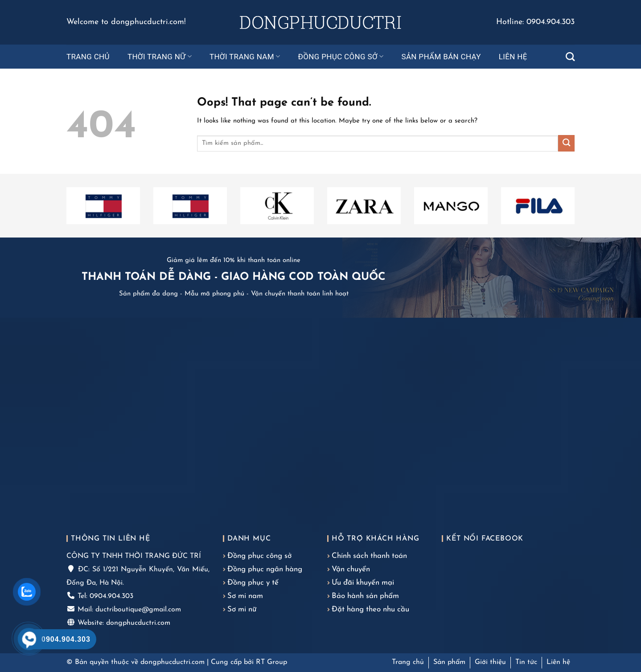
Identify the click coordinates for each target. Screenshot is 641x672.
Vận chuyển (351, 569)
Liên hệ (513, 57)
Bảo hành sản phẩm (365, 596)
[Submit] (566, 143)
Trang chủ (88, 57)
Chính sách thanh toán (369, 556)
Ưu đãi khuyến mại (363, 583)
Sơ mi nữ (242, 609)
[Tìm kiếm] (570, 57)
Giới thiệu (490, 662)
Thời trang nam (245, 57)
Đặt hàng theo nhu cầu (370, 609)
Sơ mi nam (245, 596)
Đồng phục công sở (341, 57)
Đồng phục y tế (253, 583)
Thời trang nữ (160, 57)
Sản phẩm (449, 662)
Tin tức (526, 662)
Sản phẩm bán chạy (441, 57)
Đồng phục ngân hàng (265, 569)
